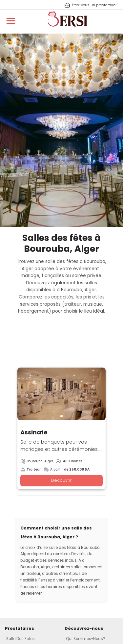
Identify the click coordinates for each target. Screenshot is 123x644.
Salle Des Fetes (20, 639)
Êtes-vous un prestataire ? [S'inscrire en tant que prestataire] (91, 5)
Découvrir (61, 480)
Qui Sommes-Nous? (86, 639)
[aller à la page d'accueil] (68, 30)
